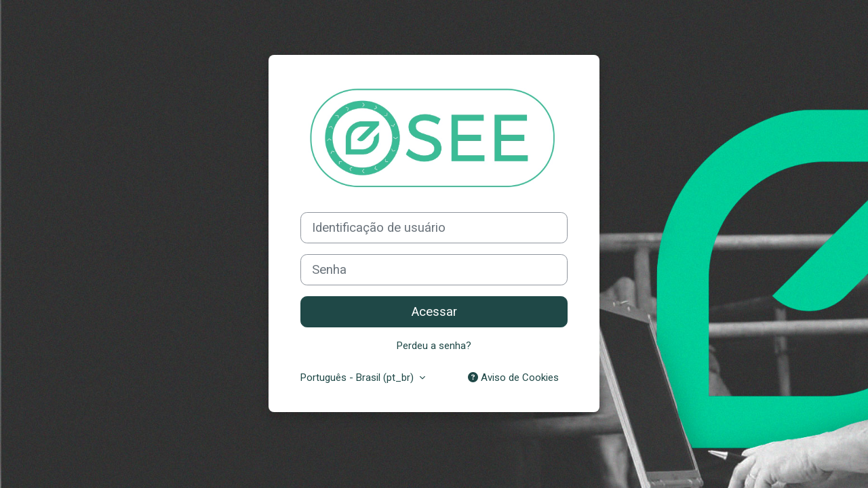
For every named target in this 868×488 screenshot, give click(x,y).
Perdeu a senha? (434, 346)
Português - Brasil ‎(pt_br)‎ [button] (358, 378)
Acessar (434, 312)
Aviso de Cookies (513, 378)
